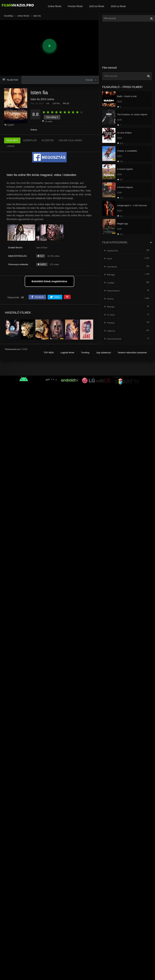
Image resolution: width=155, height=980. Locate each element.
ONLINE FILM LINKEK (70, 140)
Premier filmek (75, 6)
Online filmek (54, 6)
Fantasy (111, 323)
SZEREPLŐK (30, 140)
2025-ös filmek (97, 6)
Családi (111, 283)
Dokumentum (113, 291)
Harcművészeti (114, 339)
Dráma (34, 130)
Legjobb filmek (67, 353)
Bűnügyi (111, 275)
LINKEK (11, 146)
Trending (85, 353)
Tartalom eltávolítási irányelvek (132, 353)
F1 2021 (111, 315)
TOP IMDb (49, 353)
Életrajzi (111, 307)
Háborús (111, 331)
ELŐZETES (48, 140)
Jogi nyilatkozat (103, 353)
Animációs (112, 267)
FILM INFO (12, 140)
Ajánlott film (113, 251)
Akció (110, 259)
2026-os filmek (118, 6)
